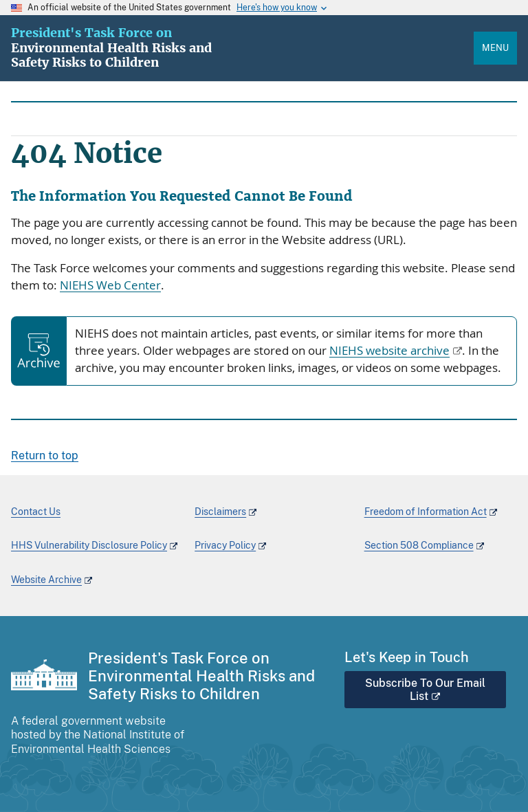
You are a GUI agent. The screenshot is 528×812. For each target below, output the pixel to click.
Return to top (45, 456)
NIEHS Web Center (110, 285)
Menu (495, 48)
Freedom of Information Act (426, 512)
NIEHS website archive (389, 351)
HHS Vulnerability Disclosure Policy (89, 545)
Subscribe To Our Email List (425, 690)
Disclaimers (220, 512)
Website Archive (46, 580)
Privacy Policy (225, 545)
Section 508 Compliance (419, 545)
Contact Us (36, 512)
